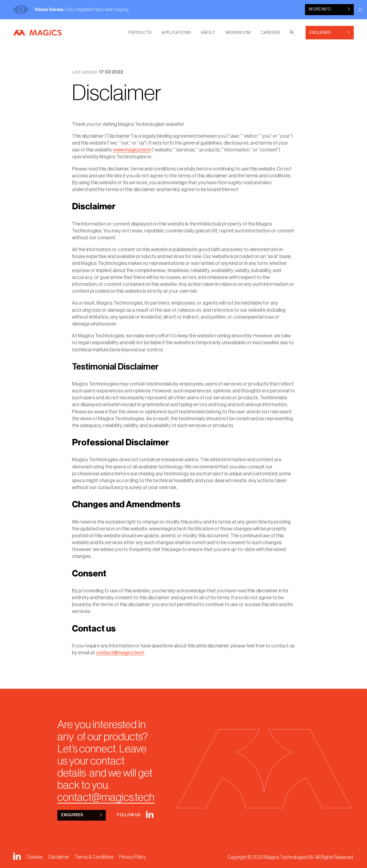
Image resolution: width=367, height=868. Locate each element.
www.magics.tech (132, 150)
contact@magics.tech (120, 653)
